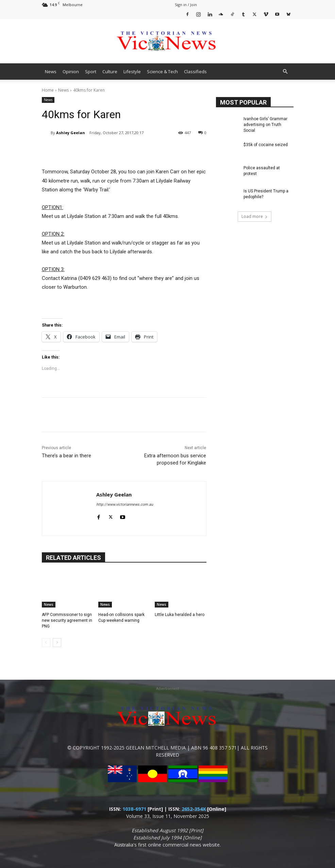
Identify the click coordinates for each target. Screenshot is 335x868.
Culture (110, 72)
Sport (91, 72)
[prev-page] (46, 643)
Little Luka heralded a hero (180, 615)
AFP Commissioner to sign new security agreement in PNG (67, 620)
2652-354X (194, 809)
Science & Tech (162, 72)
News (51, 72)
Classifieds (195, 72)
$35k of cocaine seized (266, 145)
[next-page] (57, 643)
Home (48, 90)
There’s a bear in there (66, 456)
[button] (285, 72)
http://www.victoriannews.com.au (125, 504)
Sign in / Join (186, 5)
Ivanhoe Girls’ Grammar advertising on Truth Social (265, 125)
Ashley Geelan (71, 133)
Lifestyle (132, 72)
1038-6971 (134, 809)
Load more (255, 216)
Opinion (71, 72)
